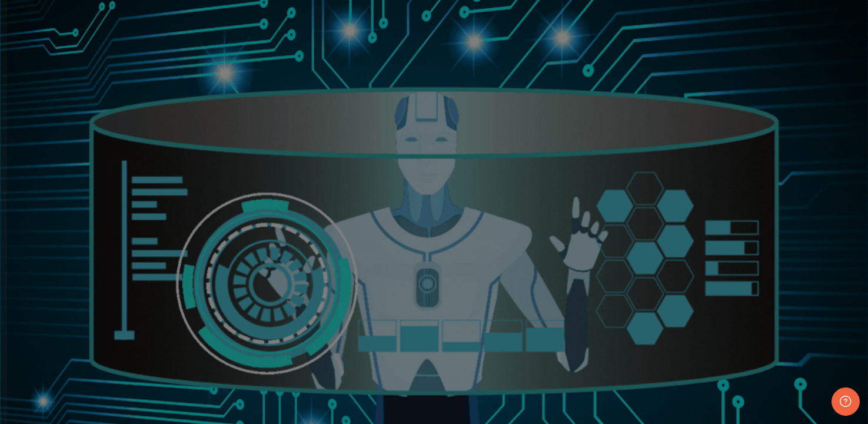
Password (39, 238)
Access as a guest (127, 407)
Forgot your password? (188, 295)
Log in (126, 329)
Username (40, 179)
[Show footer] (846, 402)
